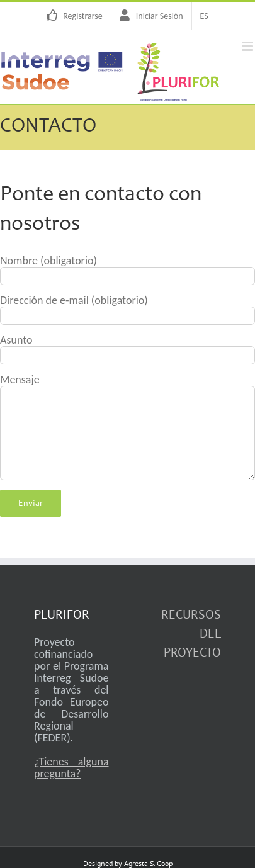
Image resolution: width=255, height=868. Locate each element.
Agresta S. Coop (148, 863)
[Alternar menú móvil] (248, 46)
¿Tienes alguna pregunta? (71, 768)
